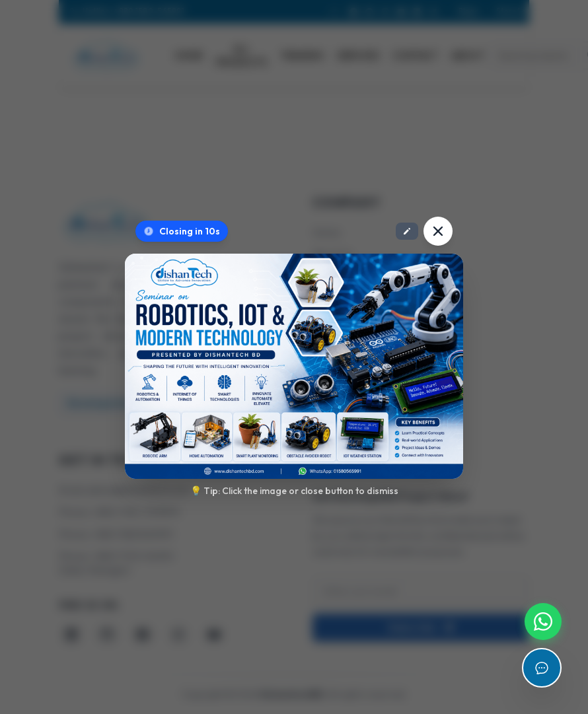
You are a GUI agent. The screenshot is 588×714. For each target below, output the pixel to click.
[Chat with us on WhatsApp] (543, 622)
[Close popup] (438, 231)
